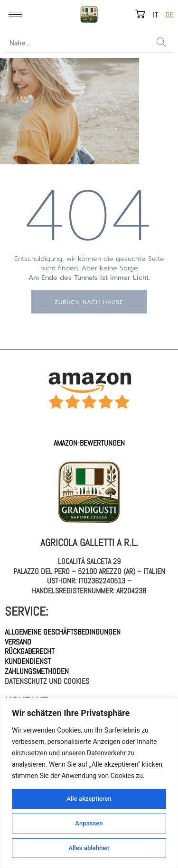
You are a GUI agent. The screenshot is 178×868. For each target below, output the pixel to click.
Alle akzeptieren (89, 799)
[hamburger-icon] (15, 14)
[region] (89, 783)
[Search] (161, 43)
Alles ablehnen (89, 848)
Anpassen (89, 823)
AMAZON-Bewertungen (89, 443)
